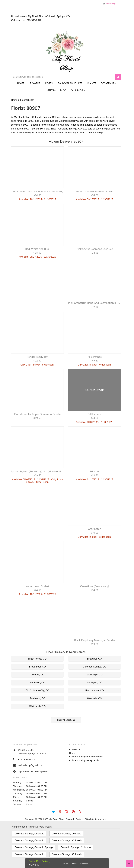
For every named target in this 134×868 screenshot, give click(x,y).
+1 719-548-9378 (32, 20)
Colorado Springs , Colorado (67, 841)
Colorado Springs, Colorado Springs (34, 847)
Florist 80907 (27, 100)
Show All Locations (66, 720)
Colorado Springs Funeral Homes (86, 757)
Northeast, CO (37, 683)
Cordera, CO (37, 675)
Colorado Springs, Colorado (29, 834)
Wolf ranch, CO (37, 706)
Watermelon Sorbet (37, 586)
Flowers (35, 83)
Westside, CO (95, 698)
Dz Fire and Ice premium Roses (94, 191)
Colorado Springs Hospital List (84, 760)
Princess (95, 471)
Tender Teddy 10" (37, 357)
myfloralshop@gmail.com (30, 765)
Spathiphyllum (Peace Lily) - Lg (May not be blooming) (37, 471)
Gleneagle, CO (95, 675)
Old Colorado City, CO (37, 690)
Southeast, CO (37, 698)
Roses (49, 83)
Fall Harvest (94, 414)
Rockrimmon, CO (95, 690)
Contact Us (75, 749)
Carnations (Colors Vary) (95, 586)
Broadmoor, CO (37, 667)
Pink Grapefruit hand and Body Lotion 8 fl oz (95, 303)
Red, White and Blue (37, 249)
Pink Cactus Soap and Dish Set (95, 249)
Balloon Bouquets (70, 83)
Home (21, 83)
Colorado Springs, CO (95, 667)
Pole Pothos (95, 357)
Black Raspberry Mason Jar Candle (95, 640)
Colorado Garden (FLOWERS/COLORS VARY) (37, 191)
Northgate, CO (94, 683)
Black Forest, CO (37, 659)
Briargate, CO (95, 659)
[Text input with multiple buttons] (63, 77)
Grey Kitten (95, 529)
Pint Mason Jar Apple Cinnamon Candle (37, 414)
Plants (92, 83)
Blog (63, 90)
